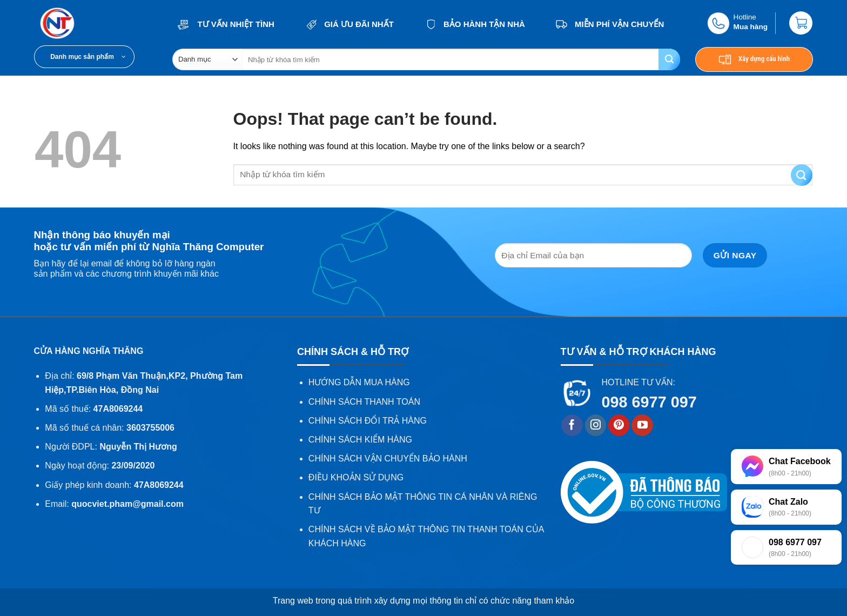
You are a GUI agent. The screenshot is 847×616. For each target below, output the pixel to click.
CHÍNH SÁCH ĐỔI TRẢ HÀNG (368, 421)
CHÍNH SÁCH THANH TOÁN (364, 402)
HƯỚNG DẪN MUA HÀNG (359, 382)
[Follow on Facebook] (572, 425)
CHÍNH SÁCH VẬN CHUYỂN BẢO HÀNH (388, 458)
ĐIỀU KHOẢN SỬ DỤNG (356, 477)
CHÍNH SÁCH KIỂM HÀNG (360, 440)
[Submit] (669, 59)
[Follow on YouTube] (642, 425)
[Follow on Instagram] (596, 425)
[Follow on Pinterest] (619, 425)
